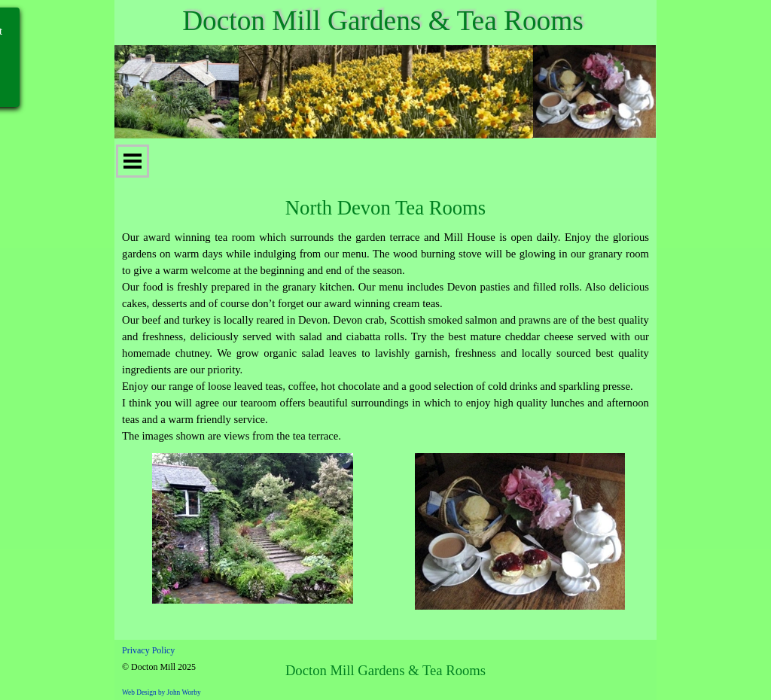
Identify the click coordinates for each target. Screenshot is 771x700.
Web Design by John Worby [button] (162, 692)
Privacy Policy (148, 650)
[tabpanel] (385, 336)
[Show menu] (133, 161)
